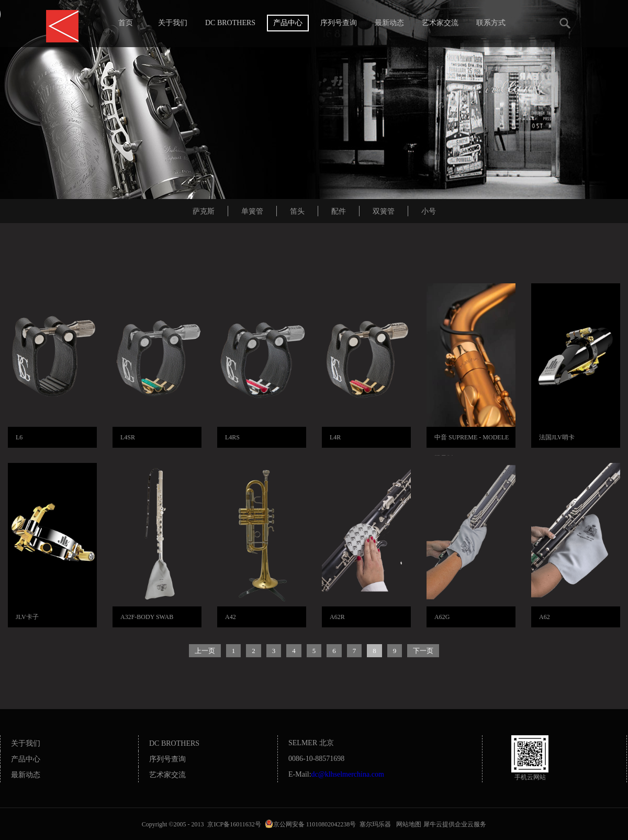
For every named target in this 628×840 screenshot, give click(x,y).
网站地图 (407, 824)
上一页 (205, 651)
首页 (126, 23)
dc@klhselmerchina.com (348, 774)
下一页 (423, 651)
